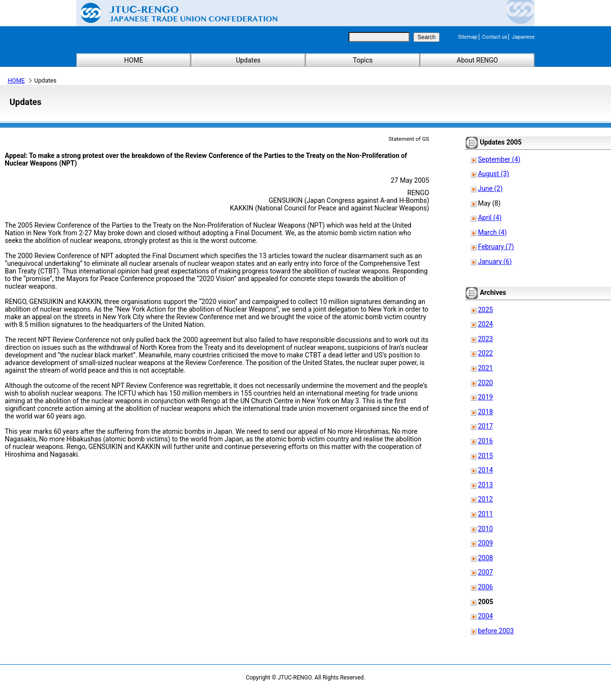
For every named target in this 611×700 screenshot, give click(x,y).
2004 (485, 616)
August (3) (493, 174)
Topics (363, 60)
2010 (485, 529)
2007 (485, 572)
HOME (134, 60)
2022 (485, 353)
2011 (485, 514)
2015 (485, 456)
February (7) (496, 247)
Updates (248, 60)
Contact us (495, 37)
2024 (485, 324)
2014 (485, 470)
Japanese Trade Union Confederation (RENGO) (172, 13)
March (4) (492, 232)
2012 (485, 499)
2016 (485, 441)
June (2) (490, 188)
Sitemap (468, 37)
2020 (485, 383)
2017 (485, 426)
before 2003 (496, 631)
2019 (485, 397)
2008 (485, 558)
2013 (485, 485)
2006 (485, 587)
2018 (485, 412)
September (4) (499, 159)
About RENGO (478, 60)
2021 (485, 368)
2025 (485, 310)
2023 (485, 339)
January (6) (495, 261)
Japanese (523, 37)
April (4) (490, 218)
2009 (485, 543)
